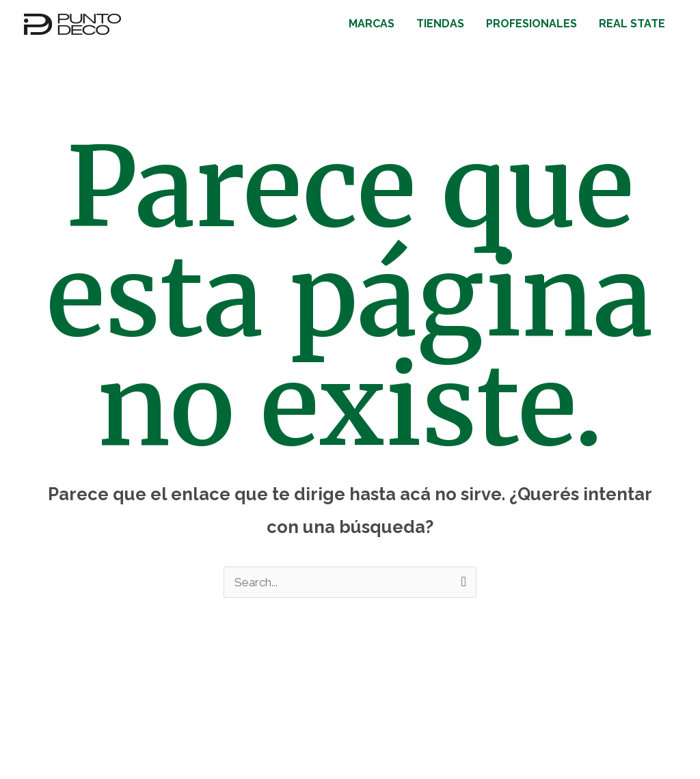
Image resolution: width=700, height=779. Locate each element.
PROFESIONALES (531, 24)
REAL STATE (632, 24)
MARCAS (372, 24)
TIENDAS (440, 24)
